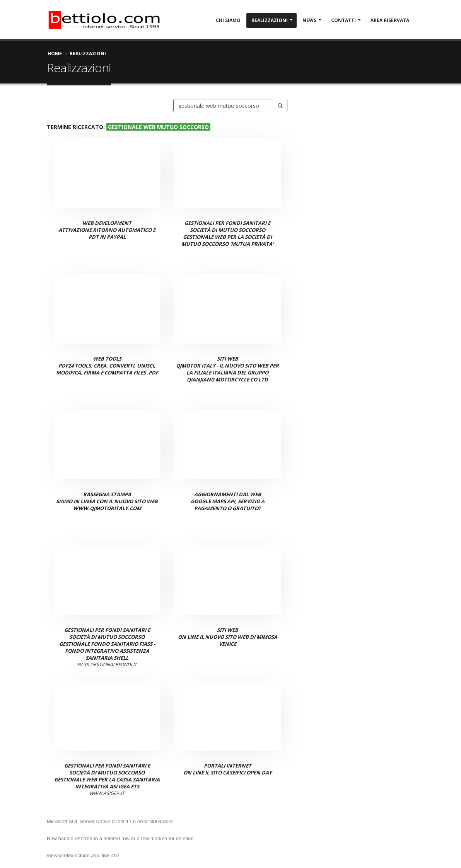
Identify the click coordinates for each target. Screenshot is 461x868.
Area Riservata (390, 20)
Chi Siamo (228, 20)
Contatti (343, 20)
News (309, 20)
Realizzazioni (270, 20)
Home (55, 53)
